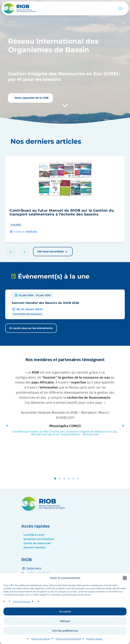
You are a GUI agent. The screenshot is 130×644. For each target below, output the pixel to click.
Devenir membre (35, 547)
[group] (65, 199)
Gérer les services (22, 611)
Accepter (65, 621)
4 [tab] (70, 479)
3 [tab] (65, 479)
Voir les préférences (65, 640)
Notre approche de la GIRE (31, 98)
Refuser (65, 630)
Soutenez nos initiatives (39, 539)
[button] (125, 587)
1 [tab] (56, 479)
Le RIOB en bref (34, 535)
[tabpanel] (65, 404)
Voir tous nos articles (53, 252)
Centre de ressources (37, 543)
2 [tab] (60, 479)
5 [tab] (74, 479)
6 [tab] (79, 479)
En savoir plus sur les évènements (31, 328)
